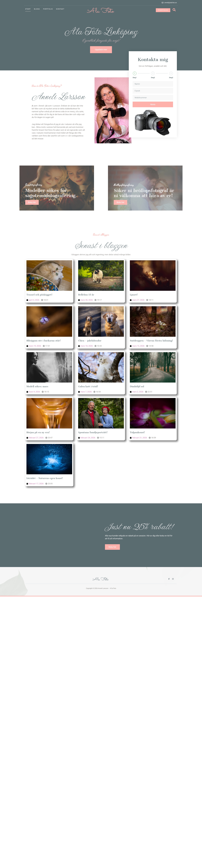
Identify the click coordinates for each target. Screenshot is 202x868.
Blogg (37, 9)
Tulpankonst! (137, 432)
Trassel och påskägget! (39, 295)
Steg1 (135, 82)
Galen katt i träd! (88, 386)
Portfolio (48, 9)
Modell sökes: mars (37, 386)
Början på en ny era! (38, 432)
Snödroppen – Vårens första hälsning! (151, 341)
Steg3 (171, 82)
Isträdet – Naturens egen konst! (45, 478)
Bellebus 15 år (86, 295)
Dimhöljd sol (137, 386)
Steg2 (153, 82)
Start (28, 9)
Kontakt (60, 9)
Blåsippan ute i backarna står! (44, 341)
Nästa (153, 109)
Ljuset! (134, 295)
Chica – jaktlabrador (90, 341)
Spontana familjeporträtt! (93, 432)
